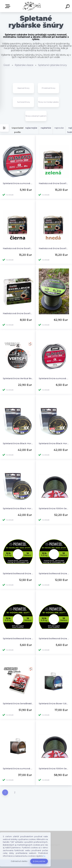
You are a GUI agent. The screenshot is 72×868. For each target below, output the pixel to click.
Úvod (6, 65)
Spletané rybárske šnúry (52, 65)
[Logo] (32, 6)
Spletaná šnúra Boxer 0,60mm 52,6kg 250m (54, 703)
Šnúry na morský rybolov (48, 102)
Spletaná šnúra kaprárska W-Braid (54, 313)
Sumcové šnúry (24, 102)
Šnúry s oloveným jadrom (36, 116)
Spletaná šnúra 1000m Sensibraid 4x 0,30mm (54, 508)
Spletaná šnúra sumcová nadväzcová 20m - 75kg (18, 183)
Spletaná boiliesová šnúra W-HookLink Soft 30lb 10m (18, 638)
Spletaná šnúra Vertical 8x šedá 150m (18, 378)
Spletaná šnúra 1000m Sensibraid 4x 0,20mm (54, 768)
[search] (68, 7)
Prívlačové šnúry (48, 88)
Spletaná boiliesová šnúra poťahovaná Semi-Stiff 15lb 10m (54, 573)
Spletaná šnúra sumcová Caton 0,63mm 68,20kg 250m (18, 768)
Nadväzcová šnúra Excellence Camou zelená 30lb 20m (18, 313)
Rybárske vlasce (24, 65)
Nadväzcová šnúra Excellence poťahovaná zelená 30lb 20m (54, 183)
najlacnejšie (31, 128)
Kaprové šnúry (24, 88)
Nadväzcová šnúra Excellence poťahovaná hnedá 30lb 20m (54, 248)
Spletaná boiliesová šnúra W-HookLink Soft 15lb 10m (54, 638)
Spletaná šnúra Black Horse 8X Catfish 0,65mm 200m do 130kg (18, 508)
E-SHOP (8, 6)
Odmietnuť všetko (19, 861)
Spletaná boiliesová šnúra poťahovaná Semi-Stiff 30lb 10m (18, 573)
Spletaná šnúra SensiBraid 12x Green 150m (18, 703)
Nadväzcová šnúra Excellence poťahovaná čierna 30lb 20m (18, 248)
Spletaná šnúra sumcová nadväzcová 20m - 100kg (54, 378)
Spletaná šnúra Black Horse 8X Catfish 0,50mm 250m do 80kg (18, 443)
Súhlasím (39, 861)
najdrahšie (46, 128)
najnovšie (59, 128)
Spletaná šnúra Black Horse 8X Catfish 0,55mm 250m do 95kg (54, 443)
